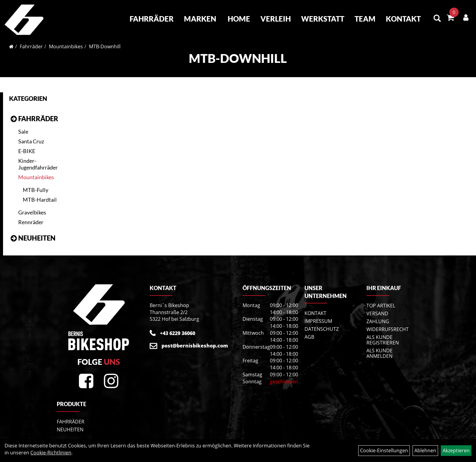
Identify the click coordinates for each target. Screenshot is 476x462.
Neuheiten (37, 238)
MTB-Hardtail (40, 200)
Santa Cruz (31, 141)
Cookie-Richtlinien (51, 453)
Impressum (318, 321)
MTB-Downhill (105, 46)
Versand (377, 313)
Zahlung (378, 321)
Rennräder (31, 222)
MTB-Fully (36, 190)
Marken (200, 19)
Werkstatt (323, 19)
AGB (309, 337)
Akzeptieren (456, 450)
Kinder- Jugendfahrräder (38, 164)
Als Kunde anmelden (379, 353)
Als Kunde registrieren (383, 340)
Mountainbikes (66, 46)
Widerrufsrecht (388, 329)
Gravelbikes (32, 212)
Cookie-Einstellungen (384, 450)
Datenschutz (322, 329)
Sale (23, 132)
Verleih (276, 19)
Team (365, 19)
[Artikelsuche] (437, 19)
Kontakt (403, 19)
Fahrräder (152, 19)
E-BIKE (27, 151)
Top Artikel (381, 306)
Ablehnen (425, 450)
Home (239, 19)
